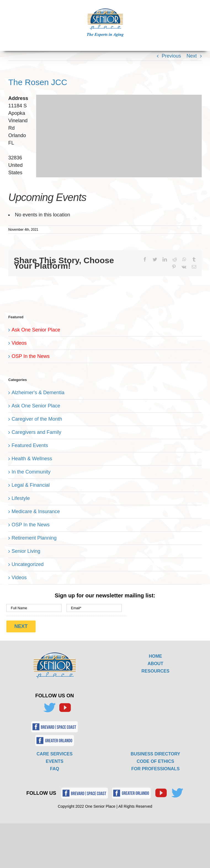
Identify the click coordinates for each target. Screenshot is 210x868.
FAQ (55, 769)
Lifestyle (21, 498)
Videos (19, 343)
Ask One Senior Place (36, 330)
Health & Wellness (32, 459)
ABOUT (155, 664)
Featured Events (30, 445)
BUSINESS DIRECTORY (155, 754)
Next (192, 56)
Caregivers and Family (36, 432)
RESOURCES (155, 671)
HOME (155, 656)
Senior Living (26, 551)
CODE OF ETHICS (155, 761)
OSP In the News (31, 356)
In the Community (31, 472)
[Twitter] (49, 708)
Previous (171, 56)
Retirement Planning (34, 538)
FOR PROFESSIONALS (155, 769)
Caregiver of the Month (37, 419)
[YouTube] (65, 708)
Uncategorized (28, 564)
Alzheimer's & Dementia (38, 393)
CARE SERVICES (55, 754)
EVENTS (55, 761)
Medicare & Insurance (36, 511)
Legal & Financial (31, 485)
